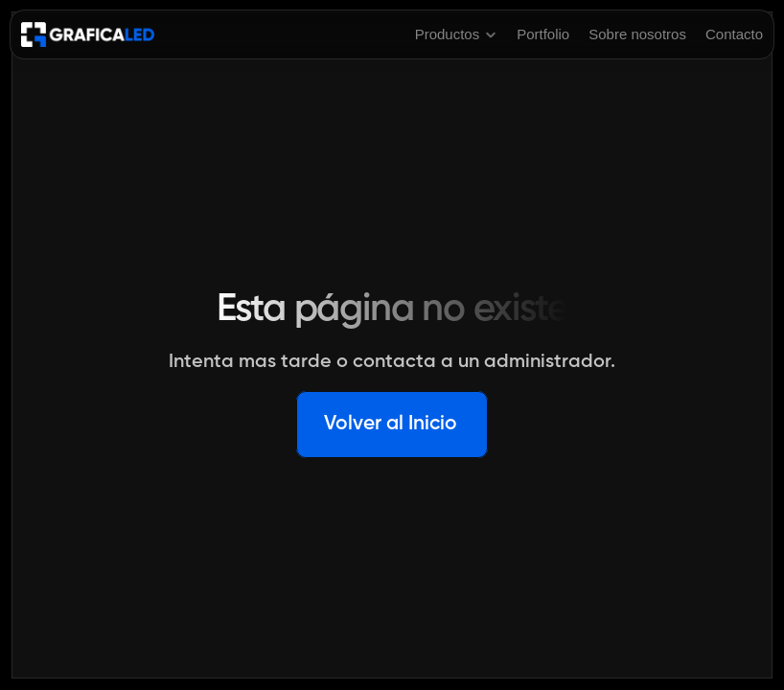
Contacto (734, 34)
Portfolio (543, 34)
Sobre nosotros (637, 34)
